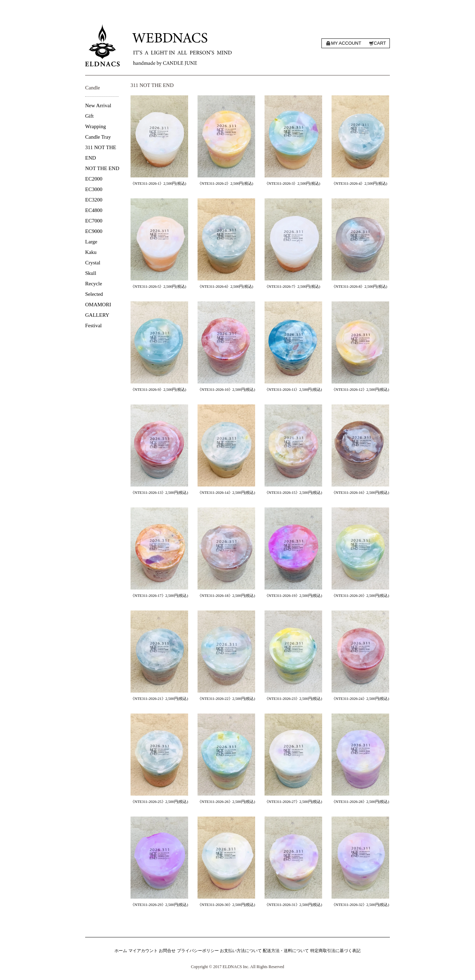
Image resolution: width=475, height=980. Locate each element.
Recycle (94, 284)
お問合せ (167, 951)
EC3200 (94, 200)
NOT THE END (102, 168)
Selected (94, 294)
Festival (94, 326)
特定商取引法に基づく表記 (335, 951)
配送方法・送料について (286, 951)
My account (346, 43)
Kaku (91, 252)
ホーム (121, 951)
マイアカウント (143, 951)
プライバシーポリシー (198, 951)
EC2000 (94, 179)
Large (91, 242)
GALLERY (97, 315)
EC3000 (94, 189)
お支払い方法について (241, 951)
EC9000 (94, 231)
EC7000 (94, 221)
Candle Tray (98, 137)
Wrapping (95, 126)
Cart (380, 43)
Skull (91, 273)
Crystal (93, 263)
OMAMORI (98, 305)
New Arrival (98, 105)
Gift (89, 116)
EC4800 (94, 210)
